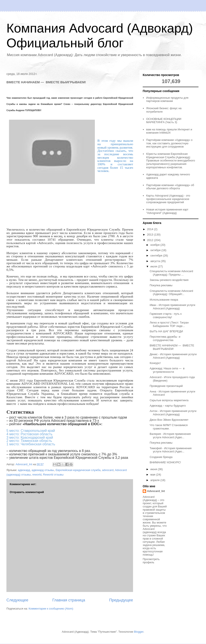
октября (156, 250)
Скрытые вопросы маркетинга (169, 400)
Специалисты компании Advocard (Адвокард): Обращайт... (171, 293)
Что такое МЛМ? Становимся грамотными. (169, 427)
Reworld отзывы (53, 475)
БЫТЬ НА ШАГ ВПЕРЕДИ (166, 331)
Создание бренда (161, 457)
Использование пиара (164, 300)
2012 (151, 240)
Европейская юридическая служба (78, 470)
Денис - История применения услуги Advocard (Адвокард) (173, 356)
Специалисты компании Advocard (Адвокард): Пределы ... (171, 273)
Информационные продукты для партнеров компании (167, 99)
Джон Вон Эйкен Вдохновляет (169, 420)
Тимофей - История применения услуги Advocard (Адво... (170, 450)
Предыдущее (121, 600)
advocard (108, 470)
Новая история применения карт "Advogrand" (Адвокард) (167, 211)
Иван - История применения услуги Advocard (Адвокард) (172, 307)
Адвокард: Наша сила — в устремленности (167, 370)
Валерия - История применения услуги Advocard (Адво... (170, 436)
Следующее (17, 600)
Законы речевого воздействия (169, 280)
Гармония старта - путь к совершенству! (166, 315)
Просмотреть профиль (151, 561)
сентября (157, 256)
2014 (151, 229)
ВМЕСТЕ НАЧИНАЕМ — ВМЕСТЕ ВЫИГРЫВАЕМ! (172, 347)
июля (154, 266)
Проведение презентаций (166, 386)
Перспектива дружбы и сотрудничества (165, 338)
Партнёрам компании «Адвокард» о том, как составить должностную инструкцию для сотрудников (169, 143)
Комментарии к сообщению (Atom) (51, 609)
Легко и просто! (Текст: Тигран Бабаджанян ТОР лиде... (169, 324)
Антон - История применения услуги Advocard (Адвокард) (173, 413)
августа (156, 261)
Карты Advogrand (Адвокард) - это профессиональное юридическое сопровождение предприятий (168, 199)
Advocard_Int (156, 491)
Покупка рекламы (161, 285)
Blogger (139, 632)
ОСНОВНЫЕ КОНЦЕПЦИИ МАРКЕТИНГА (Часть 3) (164, 121)
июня (154, 469)
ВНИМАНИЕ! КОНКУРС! (165, 462)
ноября (155, 245)
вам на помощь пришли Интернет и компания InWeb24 (169, 131)
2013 (151, 235)
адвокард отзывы (43, 470)
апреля (155, 480)
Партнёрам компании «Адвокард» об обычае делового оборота (170, 187)
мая (153, 475)
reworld (37, 475)
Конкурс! (155, 363)
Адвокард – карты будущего (168, 406)
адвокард (24, 470)
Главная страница (69, 600)
